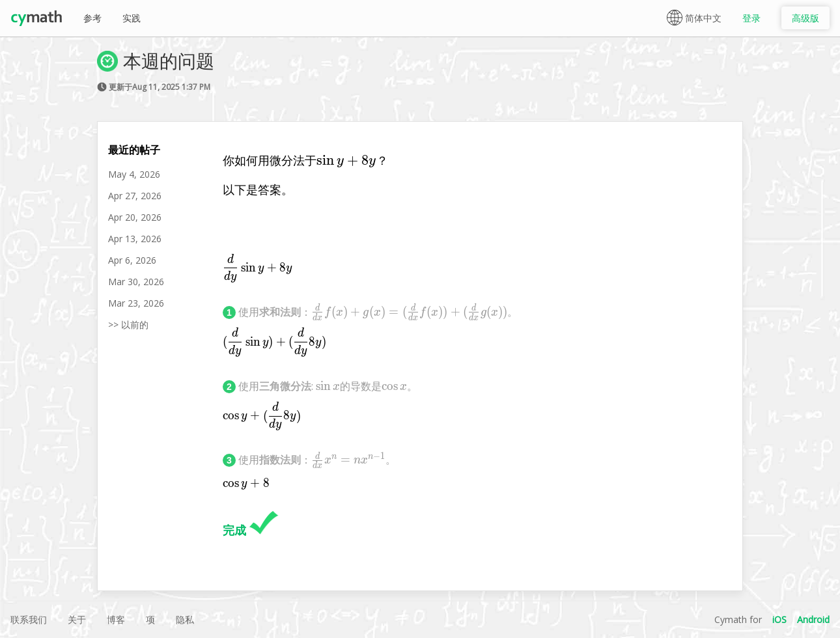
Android (813, 619)
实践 (132, 18)
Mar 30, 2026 (136, 282)
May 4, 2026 (134, 174)
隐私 (185, 619)
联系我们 (29, 619)
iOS (779, 619)
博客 (116, 619)
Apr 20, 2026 (135, 217)
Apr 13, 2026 (135, 239)
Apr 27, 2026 (135, 196)
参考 (92, 18)
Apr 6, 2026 (132, 260)
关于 (77, 619)
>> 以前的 (128, 325)
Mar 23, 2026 (136, 303)
